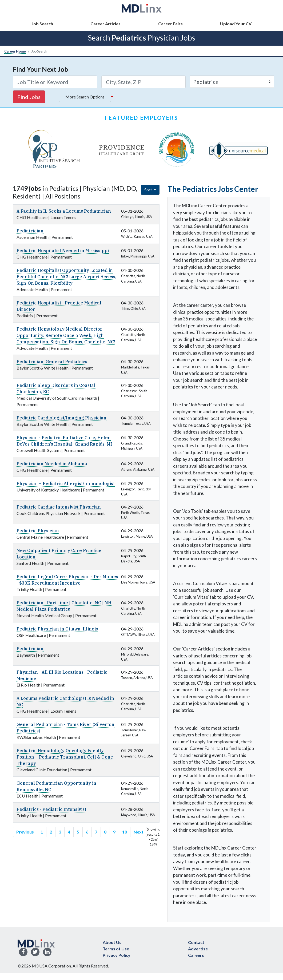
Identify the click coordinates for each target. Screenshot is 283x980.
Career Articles (105, 24)
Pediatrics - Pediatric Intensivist (51, 809)
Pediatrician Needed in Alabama (52, 464)
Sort (149, 190)
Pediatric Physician (38, 531)
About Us (112, 942)
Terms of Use (116, 949)
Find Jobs (29, 97)
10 (125, 832)
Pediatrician (30, 231)
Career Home (15, 51)
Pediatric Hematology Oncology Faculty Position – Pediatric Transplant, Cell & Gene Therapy (65, 757)
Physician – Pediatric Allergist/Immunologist (66, 483)
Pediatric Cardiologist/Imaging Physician (61, 418)
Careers (196, 955)
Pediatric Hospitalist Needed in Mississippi (63, 251)
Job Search (42, 24)
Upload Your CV (236, 24)
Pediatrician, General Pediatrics (52, 362)
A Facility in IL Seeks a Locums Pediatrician (64, 211)
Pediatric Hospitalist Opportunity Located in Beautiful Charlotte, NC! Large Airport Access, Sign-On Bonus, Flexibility (66, 277)
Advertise (198, 949)
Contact (196, 942)
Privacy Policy (117, 955)
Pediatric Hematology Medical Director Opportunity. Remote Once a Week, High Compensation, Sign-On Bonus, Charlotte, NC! (66, 335)
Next (139, 832)
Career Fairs (170, 24)
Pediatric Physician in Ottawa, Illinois (57, 629)
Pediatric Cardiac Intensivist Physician (59, 507)
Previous (25, 832)
